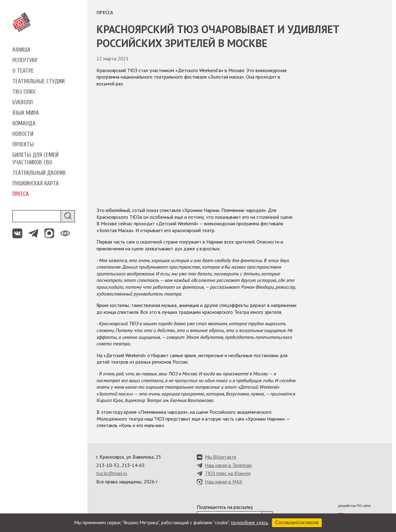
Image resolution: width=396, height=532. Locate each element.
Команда (24, 123)
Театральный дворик (39, 173)
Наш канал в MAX (224, 482)
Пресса (21, 194)
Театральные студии (39, 81)
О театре (23, 71)
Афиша (21, 50)
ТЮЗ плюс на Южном (228, 473)
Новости (23, 134)
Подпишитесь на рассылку (225, 507)
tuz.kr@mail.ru (112, 473)
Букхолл (23, 102)
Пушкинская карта (36, 184)
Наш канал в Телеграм (228, 465)
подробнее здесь (250, 522)
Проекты (23, 145)
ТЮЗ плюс (24, 92)
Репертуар (25, 60)
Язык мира (26, 113)
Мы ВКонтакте (221, 457)
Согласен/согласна (297, 523)
